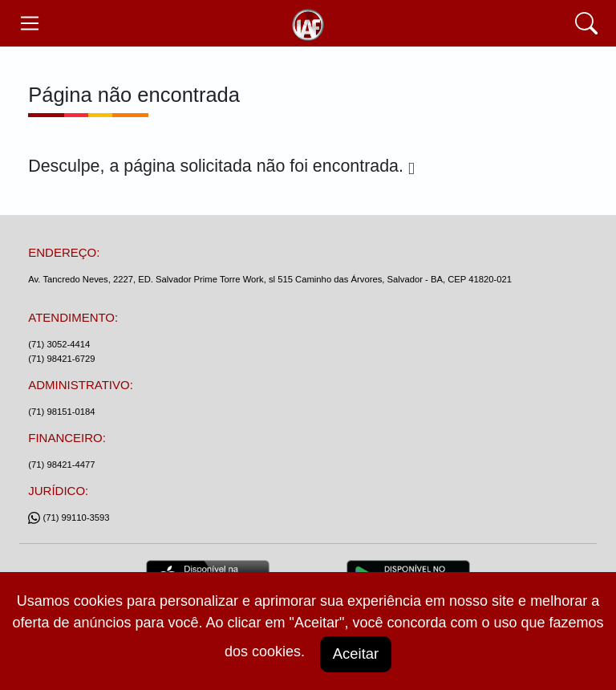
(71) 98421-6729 (61, 359)
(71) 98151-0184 (61, 412)
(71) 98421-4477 (61, 465)
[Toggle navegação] (29, 23)
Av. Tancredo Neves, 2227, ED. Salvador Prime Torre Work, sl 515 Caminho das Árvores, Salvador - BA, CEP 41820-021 (270, 279)
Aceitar (355, 653)
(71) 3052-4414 (59, 344)
